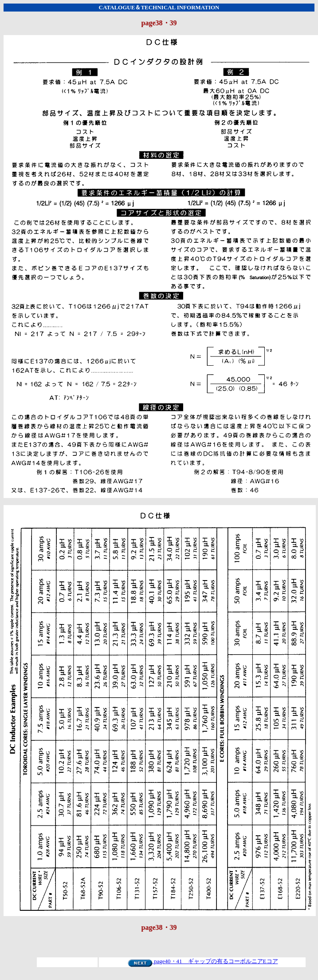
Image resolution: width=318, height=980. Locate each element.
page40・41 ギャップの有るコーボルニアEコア (203, 961)
